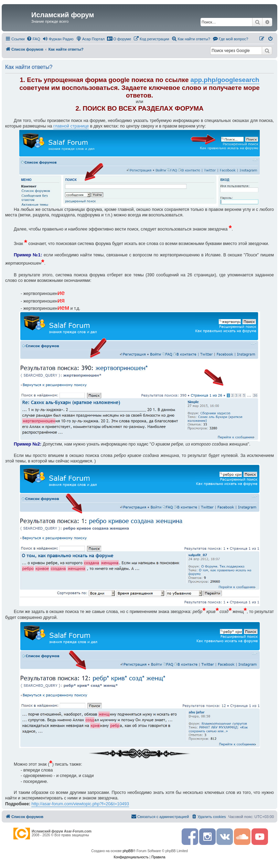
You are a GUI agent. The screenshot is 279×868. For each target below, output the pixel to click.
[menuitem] (33, 39)
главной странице (71, 126)
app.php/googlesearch (225, 80)
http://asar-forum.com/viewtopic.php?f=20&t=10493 (80, 804)
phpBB (128, 851)
